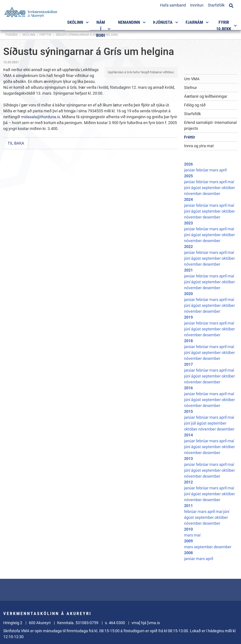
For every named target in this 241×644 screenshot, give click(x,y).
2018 (188, 341)
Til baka (16, 143)
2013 (188, 459)
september (212, 188)
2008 (188, 553)
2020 (188, 294)
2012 (188, 482)
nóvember (193, 194)
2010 (188, 529)
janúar (190, 170)
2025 (188, 176)
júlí (194, 423)
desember (211, 194)
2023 (188, 223)
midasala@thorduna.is (40, 117)
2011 (188, 506)
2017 (188, 364)
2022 (188, 247)
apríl (223, 170)
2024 (188, 199)
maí (231, 182)
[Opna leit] (231, 5)
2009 (188, 541)
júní (188, 188)
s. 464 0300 (115, 623)
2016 (188, 388)
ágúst (196, 188)
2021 (188, 270)
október (228, 188)
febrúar (203, 170)
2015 (188, 411)
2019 (188, 317)
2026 (188, 164)
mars (214, 170)
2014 (188, 435)
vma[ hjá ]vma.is (146, 623)
